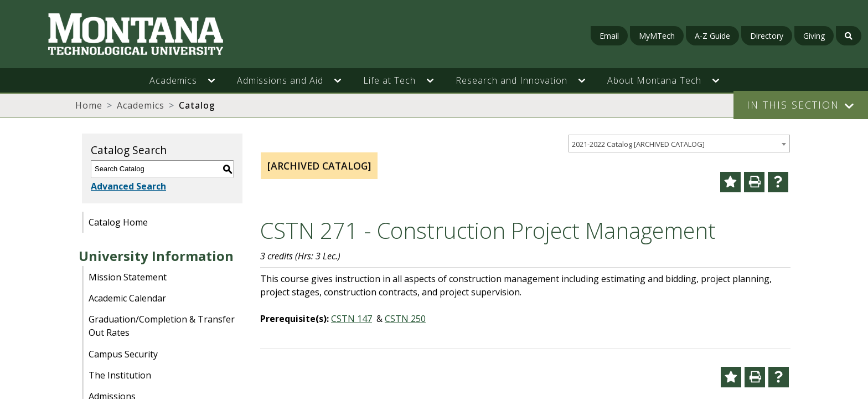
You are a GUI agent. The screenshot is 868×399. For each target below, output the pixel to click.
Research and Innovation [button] (512, 80)
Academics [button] (173, 80)
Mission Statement (128, 277)
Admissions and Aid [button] (280, 80)
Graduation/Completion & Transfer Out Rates (162, 326)
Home (89, 105)
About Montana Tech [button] (654, 80)
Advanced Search (128, 186)
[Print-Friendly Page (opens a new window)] (754, 182)
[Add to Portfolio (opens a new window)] (730, 182)
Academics (141, 105)
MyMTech (657, 36)
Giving (814, 36)
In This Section (793, 105)
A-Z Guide (712, 36)
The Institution (120, 375)
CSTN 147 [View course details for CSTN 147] (352, 319)
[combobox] (679, 144)
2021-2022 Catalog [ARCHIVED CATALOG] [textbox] (638, 144)
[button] (217, 80)
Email (609, 36)
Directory (767, 36)
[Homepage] (149, 34)
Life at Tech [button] (389, 80)
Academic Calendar (127, 298)
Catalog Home (118, 222)
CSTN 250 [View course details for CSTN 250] (405, 319)
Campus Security (123, 354)
